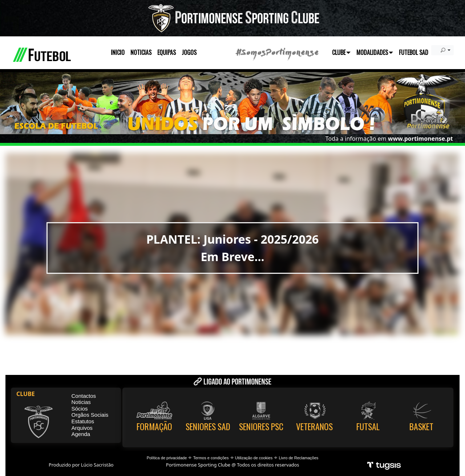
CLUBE (341, 52)
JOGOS (189, 52)
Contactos (84, 396)
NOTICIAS (141, 52)
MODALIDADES (375, 52)
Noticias (81, 402)
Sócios (80, 409)
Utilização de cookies (254, 458)
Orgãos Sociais (90, 415)
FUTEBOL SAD (414, 52)
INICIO (118, 52)
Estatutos (83, 421)
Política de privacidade (167, 458)
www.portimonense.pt (420, 139)
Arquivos (82, 428)
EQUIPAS (167, 52)
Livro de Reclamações (299, 458)
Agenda (81, 434)
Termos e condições (211, 458)
